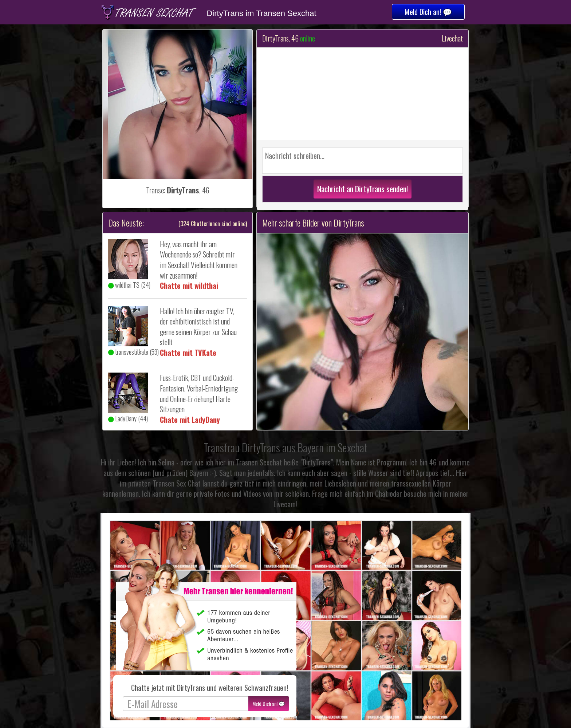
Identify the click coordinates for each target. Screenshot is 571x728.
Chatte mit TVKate (188, 353)
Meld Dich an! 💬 (428, 12)
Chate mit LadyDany (190, 420)
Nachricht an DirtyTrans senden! (363, 189)
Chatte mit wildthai (189, 286)
